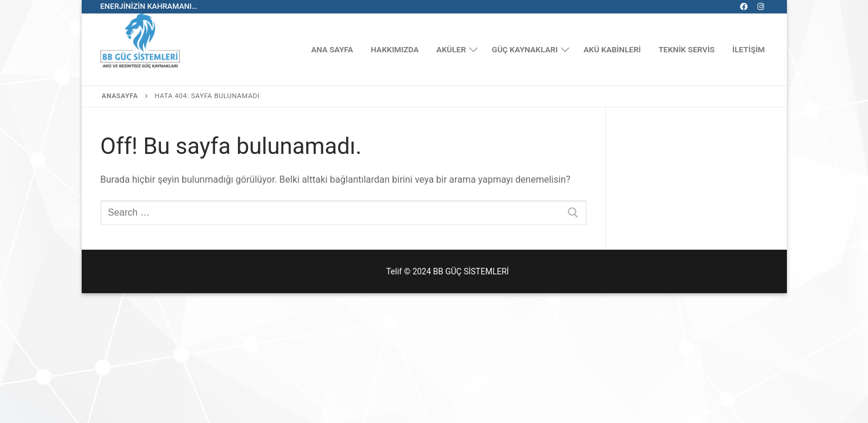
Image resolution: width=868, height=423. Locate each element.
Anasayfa (120, 96)
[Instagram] (761, 7)
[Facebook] (744, 7)
